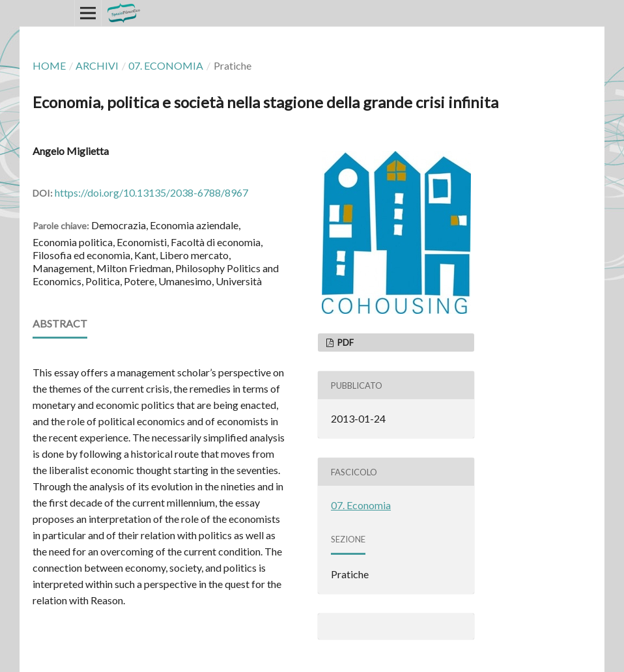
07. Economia (166, 65)
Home (49, 65)
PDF (345, 343)
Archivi (97, 65)
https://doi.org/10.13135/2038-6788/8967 (151, 192)
